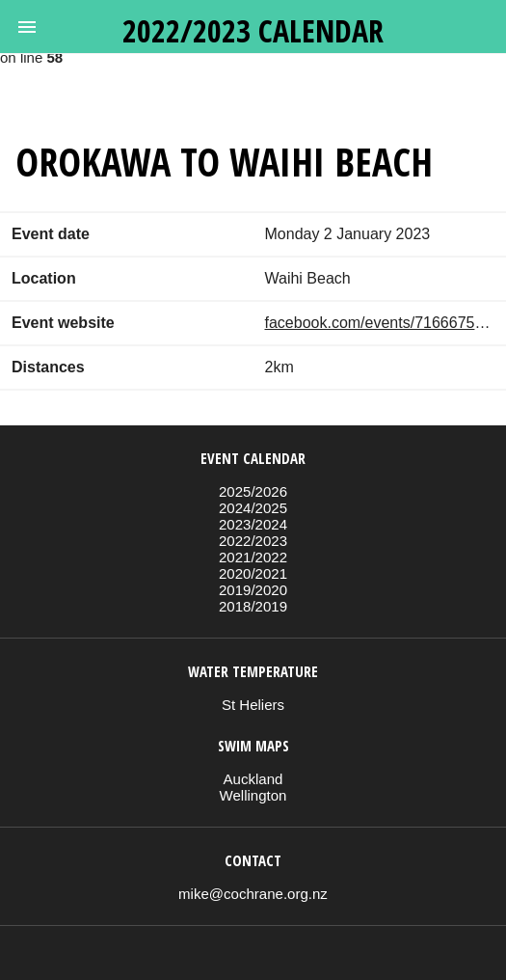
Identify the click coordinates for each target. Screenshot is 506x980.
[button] (27, 27)
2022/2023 (253, 541)
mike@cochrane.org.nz (253, 894)
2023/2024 (253, 524)
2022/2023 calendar (253, 30)
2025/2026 (253, 491)
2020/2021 (253, 573)
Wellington (253, 795)
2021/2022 (253, 557)
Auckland (253, 779)
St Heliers (253, 705)
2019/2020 (253, 590)
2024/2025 (253, 508)
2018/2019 (253, 606)
